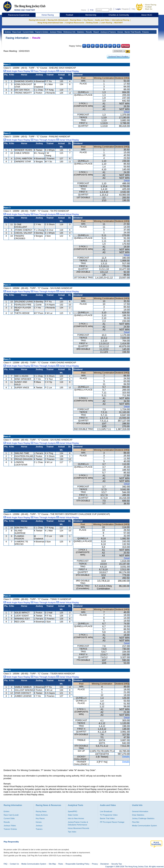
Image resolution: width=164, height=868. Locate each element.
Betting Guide (92, 23)
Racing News (76, 20)
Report (96, 32)
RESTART (119, 23)
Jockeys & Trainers (108, 32)
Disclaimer (105, 864)
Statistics (80, 32)
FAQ (133, 9)
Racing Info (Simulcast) (58, 20)
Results (89, 32)
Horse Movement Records (79, 828)
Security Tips (117, 864)
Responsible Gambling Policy (77, 864)
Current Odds (28, 32)
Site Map (52, 864)
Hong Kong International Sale (50, 23)
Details (126, 757)
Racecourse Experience (19, 15)
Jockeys (39, 826)
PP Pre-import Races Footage (112, 822)
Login (118, 9)
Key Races (88, 20)
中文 (92, 10)
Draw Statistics (138, 815)
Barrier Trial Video (107, 818)
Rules (61, 864)
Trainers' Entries (10, 829)
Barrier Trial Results (132, 32)
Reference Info (69, 32)
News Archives (42, 815)
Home (84, 10)
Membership (91, 15)
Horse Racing (151, 5)
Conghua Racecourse (75, 23)
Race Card (16, 32)
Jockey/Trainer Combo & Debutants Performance (78, 823)
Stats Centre (73, 815)
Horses (120, 32)
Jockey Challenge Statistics (143, 818)
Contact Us (14, 864)
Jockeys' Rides (56, 32)
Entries (8, 32)
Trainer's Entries (41, 32)
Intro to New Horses (76, 818)
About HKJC (147, 15)
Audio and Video (102, 20)
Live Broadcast (106, 811)
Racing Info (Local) (37, 20)
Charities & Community (119, 15)
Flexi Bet (136, 822)
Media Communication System (144, 826)
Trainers (39, 829)
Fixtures (145, 32)
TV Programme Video (109, 815)
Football (148, 7)
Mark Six (149, 9)
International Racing (120, 20)
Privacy (95, 864)
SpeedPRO (73, 811)
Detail (127, 112)
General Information (140, 811)
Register (125, 9)
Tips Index (72, 832)
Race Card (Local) (11, 815)
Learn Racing (106, 23)
